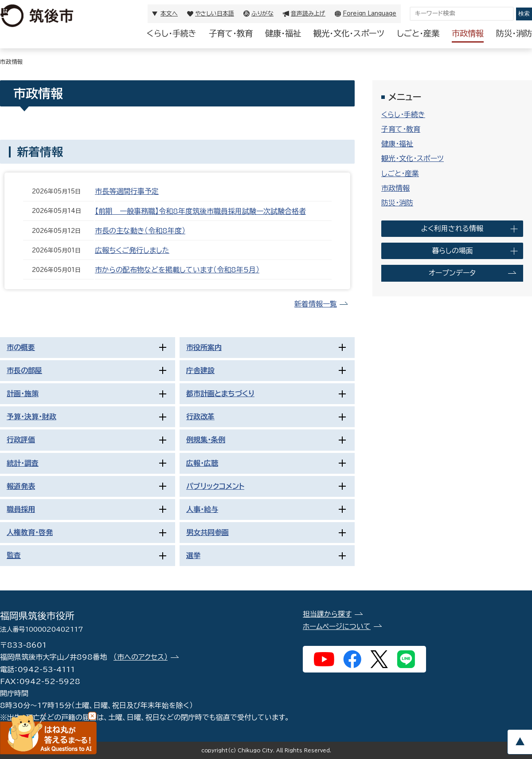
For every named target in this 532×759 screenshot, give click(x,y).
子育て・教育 (231, 33)
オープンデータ (452, 273)
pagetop (520, 742)
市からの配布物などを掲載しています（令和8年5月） (177, 270)
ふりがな (262, 14)
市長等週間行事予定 (127, 191)
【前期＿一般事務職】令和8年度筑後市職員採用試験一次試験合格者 (200, 211)
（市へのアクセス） (141, 657)
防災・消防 (514, 33)
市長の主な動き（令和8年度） (140, 231)
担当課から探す (327, 614)
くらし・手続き (172, 33)
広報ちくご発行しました (132, 250)
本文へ (169, 14)
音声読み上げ (308, 14)
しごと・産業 (418, 33)
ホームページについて (337, 626)
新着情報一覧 (316, 304)
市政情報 (468, 33)
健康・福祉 (283, 33)
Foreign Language (370, 14)
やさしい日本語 (215, 14)
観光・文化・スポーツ (349, 33)
